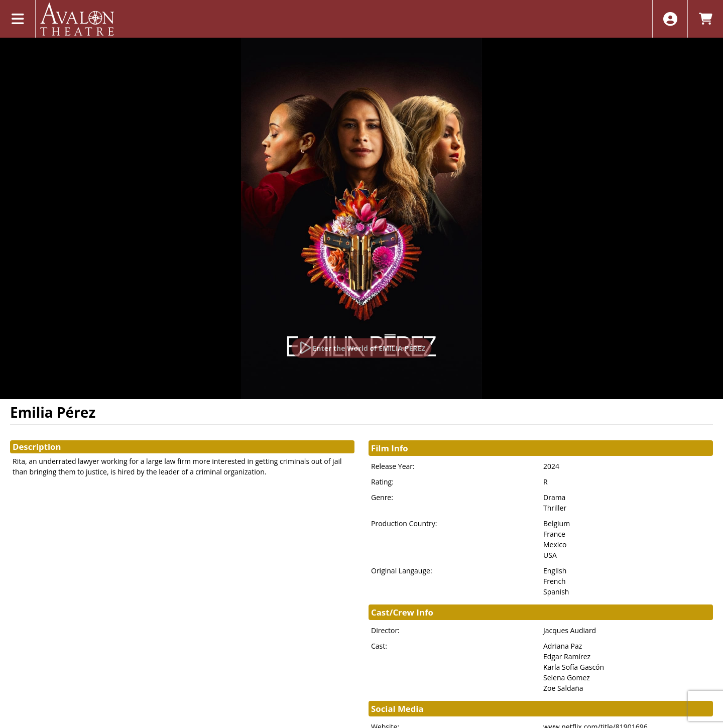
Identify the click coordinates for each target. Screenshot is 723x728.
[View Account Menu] (670, 19)
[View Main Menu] (18, 19)
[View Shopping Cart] (705, 19)
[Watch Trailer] (362, 348)
